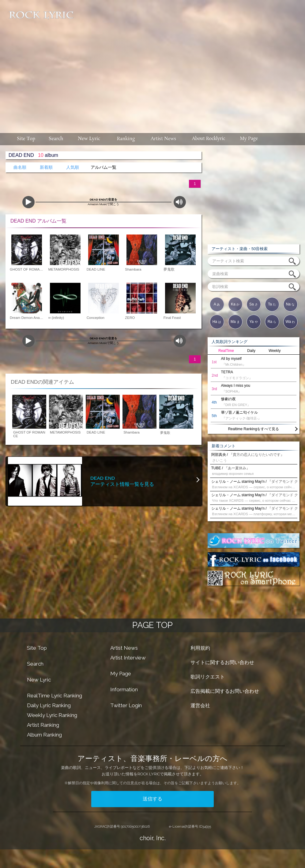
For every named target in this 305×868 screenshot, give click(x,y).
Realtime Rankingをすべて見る (254, 429)
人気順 (73, 167)
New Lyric (39, 680)
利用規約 (200, 648)
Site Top (37, 648)
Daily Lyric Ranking (49, 705)
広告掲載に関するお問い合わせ (225, 691)
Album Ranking (44, 735)
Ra (272, 322)
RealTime (226, 351)
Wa (290, 322)
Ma (235, 322)
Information (124, 689)
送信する (152, 799)
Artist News (124, 648)
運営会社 (200, 705)
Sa (254, 304)
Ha (217, 322)
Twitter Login (126, 705)
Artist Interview (128, 658)
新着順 (46, 167)
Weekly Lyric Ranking (52, 715)
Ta (272, 304)
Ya (253, 322)
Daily (251, 351)
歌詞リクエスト (208, 677)
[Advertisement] (190, 63)
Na (290, 304)
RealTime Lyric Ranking (55, 696)
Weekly (275, 351)
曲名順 (20, 167)
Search (35, 664)
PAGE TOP (152, 625)
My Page (121, 674)
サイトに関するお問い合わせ (222, 662)
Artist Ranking (43, 725)
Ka (235, 304)
